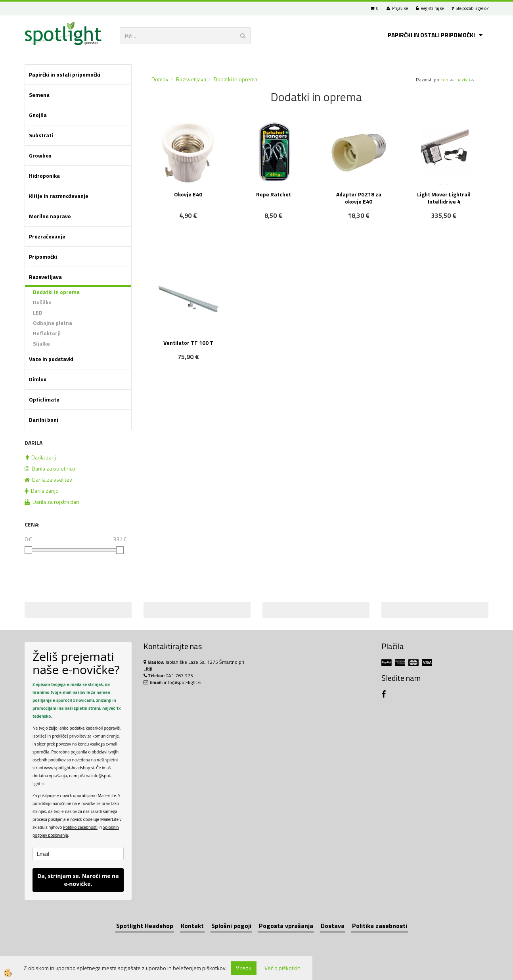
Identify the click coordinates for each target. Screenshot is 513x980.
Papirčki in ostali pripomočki (431, 35)
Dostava (333, 926)
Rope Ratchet (274, 194)
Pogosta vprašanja (286, 926)
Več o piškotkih (282, 968)
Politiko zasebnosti (80, 827)
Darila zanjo (42, 491)
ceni (447, 80)
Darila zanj (41, 457)
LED (38, 312)
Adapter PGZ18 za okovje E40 (359, 198)
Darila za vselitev (48, 479)
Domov (160, 79)
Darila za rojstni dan (52, 502)
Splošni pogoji (231, 926)
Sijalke (41, 343)
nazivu (465, 80)
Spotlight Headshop (145, 926)
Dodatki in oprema (56, 292)
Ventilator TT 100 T (188, 343)
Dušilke (42, 302)
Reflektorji (47, 333)
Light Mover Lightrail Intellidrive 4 (444, 198)
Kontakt (192, 926)
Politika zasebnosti (380, 926)
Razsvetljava (191, 79)
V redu (244, 968)
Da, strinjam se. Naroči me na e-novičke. (78, 880)
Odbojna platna (53, 323)
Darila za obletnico (50, 468)
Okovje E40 (188, 194)
